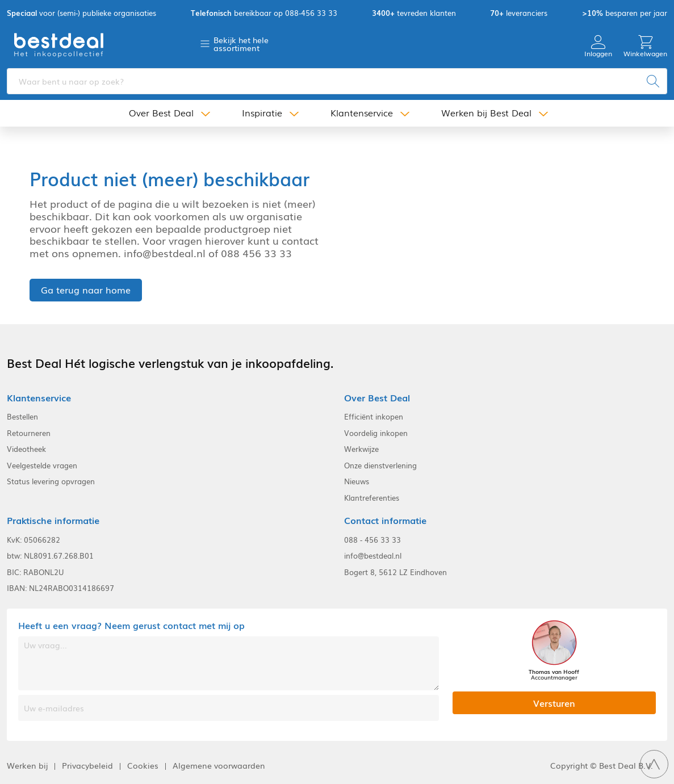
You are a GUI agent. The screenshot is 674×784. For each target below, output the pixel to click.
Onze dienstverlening (380, 466)
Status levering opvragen (51, 481)
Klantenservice (362, 113)
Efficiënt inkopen (374, 417)
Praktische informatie (53, 520)
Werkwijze (361, 449)
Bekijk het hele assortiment (241, 44)
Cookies (143, 766)
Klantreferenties (372, 498)
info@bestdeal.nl (373, 556)
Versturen (554, 703)
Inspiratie (262, 113)
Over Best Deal (161, 113)
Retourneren (29, 433)
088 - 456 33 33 (372, 540)
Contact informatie (385, 520)
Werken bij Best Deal (486, 113)
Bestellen (22, 417)
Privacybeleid (87, 766)
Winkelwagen (645, 46)
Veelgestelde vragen (42, 466)
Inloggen (598, 46)
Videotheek (26, 449)
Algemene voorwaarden (219, 766)
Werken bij (27, 766)
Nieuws (357, 481)
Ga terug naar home (86, 290)
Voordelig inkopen (376, 433)
